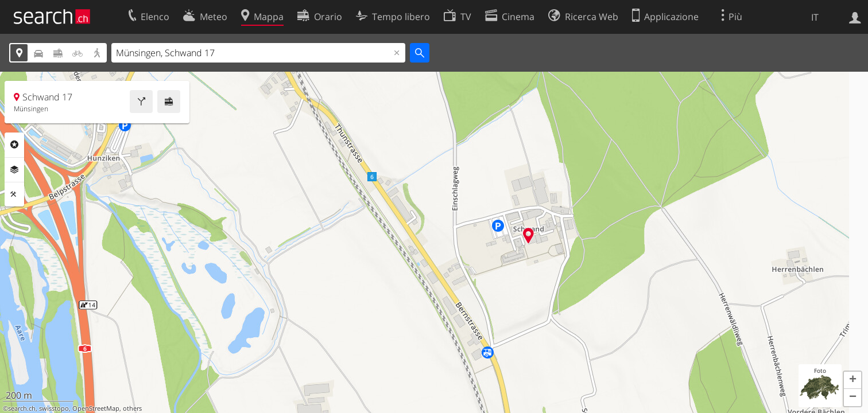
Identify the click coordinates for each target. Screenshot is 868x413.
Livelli (14, 170)
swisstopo (54, 408)
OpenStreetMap (96, 408)
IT (815, 17)
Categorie (14, 145)
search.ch (22, 408)
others (132, 408)
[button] (852, 380)
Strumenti (14, 194)
